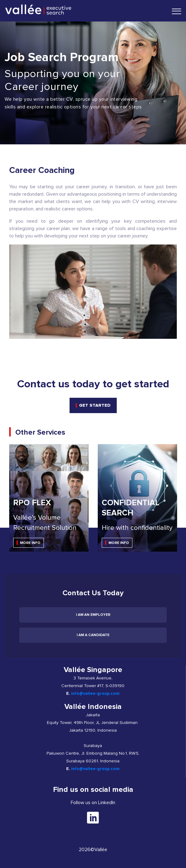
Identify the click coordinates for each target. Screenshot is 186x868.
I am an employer (93, 615)
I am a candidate (93, 635)
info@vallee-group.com (95, 693)
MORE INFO (30, 543)
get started (95, 405)
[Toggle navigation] (177, 11)
